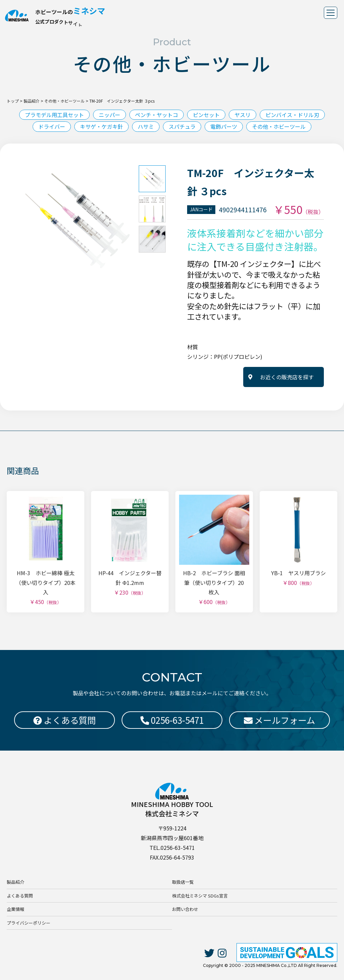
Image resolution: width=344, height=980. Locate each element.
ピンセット (206, 115)
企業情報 (15, 909)
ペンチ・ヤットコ (157, 115)
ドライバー (52, 126)
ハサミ (146, 126)
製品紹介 (15, 882)
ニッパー (110, 115)
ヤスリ (243, 115)
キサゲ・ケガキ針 (101, 126)
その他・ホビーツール (279, 126)
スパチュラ (182, 126)
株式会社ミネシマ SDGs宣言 (200, 896)
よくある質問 (20, 896)
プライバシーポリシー (29, 923)
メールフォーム (279, 720)
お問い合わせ (185, 909)
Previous (15, 221)
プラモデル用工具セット (54, 115)
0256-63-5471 (172, 720)
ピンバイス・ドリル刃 (292, 115)
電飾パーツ (224, 126)
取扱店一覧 (183, 882)
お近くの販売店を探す (287, 377)
